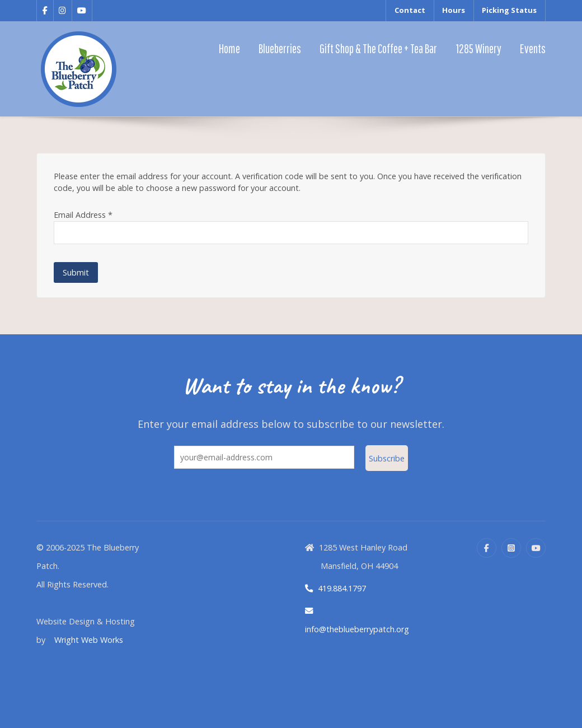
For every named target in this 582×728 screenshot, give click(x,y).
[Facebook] (487, 548)
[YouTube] (536, 548)
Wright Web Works (89, 640)
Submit (76, 272)
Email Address (83, 215)
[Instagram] (511, 548)
